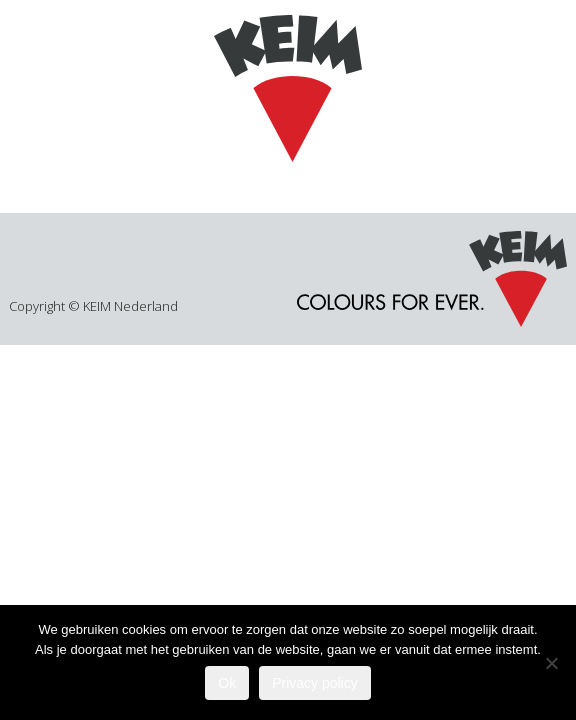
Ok (227, 683)
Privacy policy (315, 683)
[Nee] (551, 663)
